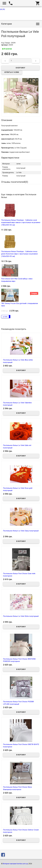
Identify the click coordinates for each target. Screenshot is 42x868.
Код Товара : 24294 (8, 43)
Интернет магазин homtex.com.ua (15, 864)
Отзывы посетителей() (15, 182)
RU (4, 9)
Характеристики (10, 158)
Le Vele (5, 317)
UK (1, 9)
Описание (7, 120)
